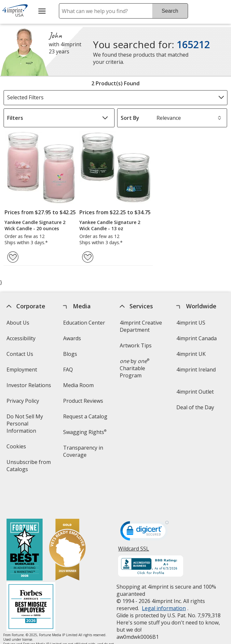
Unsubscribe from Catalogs (29, 468)
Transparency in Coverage (84, 453)
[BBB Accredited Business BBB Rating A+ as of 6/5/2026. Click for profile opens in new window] (151, 538)
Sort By (130, 118)
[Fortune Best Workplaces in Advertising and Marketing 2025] (25, 522)
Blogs (70, 354)
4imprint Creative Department (141, 326)
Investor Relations (30, 387)
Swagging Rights (85, 432)
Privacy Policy (24, 403)
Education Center (84, 323)
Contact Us (20, 354)
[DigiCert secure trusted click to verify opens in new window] (144, 504)
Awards (72, 338)
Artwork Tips (136, 345)
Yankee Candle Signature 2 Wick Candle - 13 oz (110, 225)
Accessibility (21, 338)
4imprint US (191, 323)
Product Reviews (83, 401)
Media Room (78, 385)
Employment (22, 370)
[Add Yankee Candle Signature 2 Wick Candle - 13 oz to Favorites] (88, 257)
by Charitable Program (135, 368)
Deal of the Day (195, 407)
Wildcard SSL (134, 522)
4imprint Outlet (195, 392)
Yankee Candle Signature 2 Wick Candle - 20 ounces (35, 225)
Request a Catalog (85, 416)
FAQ (68, 370)
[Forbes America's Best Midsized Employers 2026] (31, 579)
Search (170, 11)
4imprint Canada (197, 338)
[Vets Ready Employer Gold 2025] (68, 522)
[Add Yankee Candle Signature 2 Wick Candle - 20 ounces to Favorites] (13, 257)
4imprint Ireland (196, 370)
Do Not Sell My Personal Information (31, 426)
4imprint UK (191, 354)
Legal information (164, 580)
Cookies (17, 448)
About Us (18, 323)
